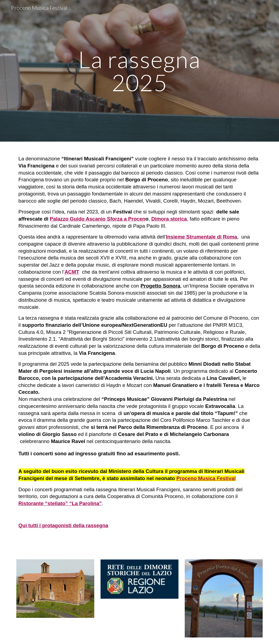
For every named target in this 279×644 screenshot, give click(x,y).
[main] (139, 71)
